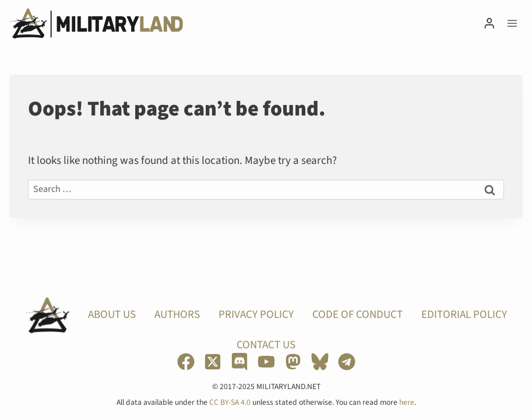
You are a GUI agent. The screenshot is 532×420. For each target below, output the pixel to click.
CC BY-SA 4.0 (230, 402)
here (407, 402)
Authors (177, 315)
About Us (112, 315)
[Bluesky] (320, 362)
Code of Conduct (357, 315)
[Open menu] (512, 23)
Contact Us (266, 345)
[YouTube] (266, 362)
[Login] (489, 23)
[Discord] (239, 362)
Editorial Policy (464, 315)
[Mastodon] (293, 362)
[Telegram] (347, 362)
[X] (213, 362)
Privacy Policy (256, 315)
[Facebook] (186, 362)
